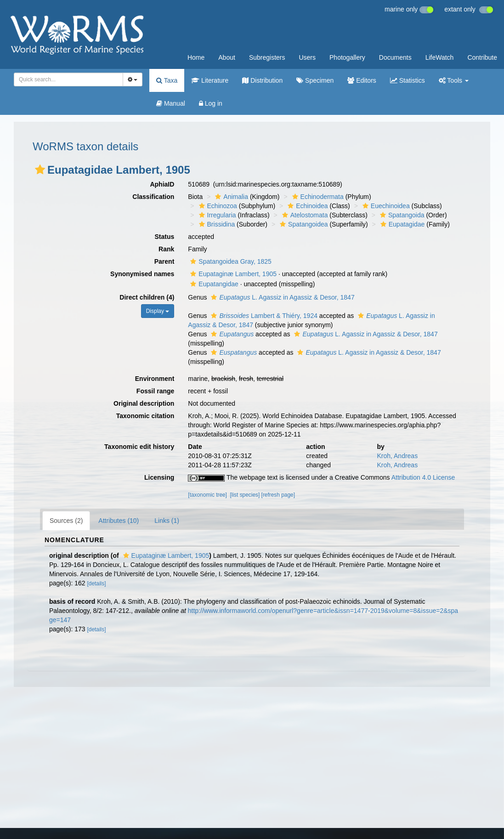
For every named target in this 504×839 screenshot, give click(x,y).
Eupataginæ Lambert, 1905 (232, 274)
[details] (97, 584)
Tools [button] (454, 80)
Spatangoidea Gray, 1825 (230, 261)
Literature (210, 80)
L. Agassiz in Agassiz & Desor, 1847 (281, 297)
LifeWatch (440, 57)
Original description (144, 403)
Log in (211, 103)
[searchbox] (67, 79)
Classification (153, 197)
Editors (362, 80)
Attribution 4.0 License (423, 477)
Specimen (315, 80)
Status (165, 237)
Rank (166, 249)
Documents (395, 57)
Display (158, 311)
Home (196, 57)
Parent (164, 261)
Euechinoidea (385, 206)
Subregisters (267, 57)
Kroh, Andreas (397, 456)
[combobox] (68, 79)
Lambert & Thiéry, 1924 (263, 316)
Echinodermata (317, 197)
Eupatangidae (213, 284)
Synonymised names (142, 274)
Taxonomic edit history (139, 447)
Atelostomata (304, 215)
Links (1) (167, 521)
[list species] (245, 495)
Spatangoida (401, 215)
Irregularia (216, 215)
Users (307, 57)
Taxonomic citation (145, 416)
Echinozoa (217, 206)
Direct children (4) (147, 297)
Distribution (262, 80)
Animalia (230, 197)
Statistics (408, 80)
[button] (40, 170)
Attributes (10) (119, 521)
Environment (155, 379)
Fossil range (155, 391)
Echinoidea (306, 206)
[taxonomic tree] (207, 495)
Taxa (167, 80)
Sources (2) (66, 521)
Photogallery (347, 57)
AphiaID (162, 184)
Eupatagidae (402, 224)
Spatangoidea (303, 224)
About (227, 57)
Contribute (482, 57)
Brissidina (216, 224)
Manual (171, 103)
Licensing (159, 477)
